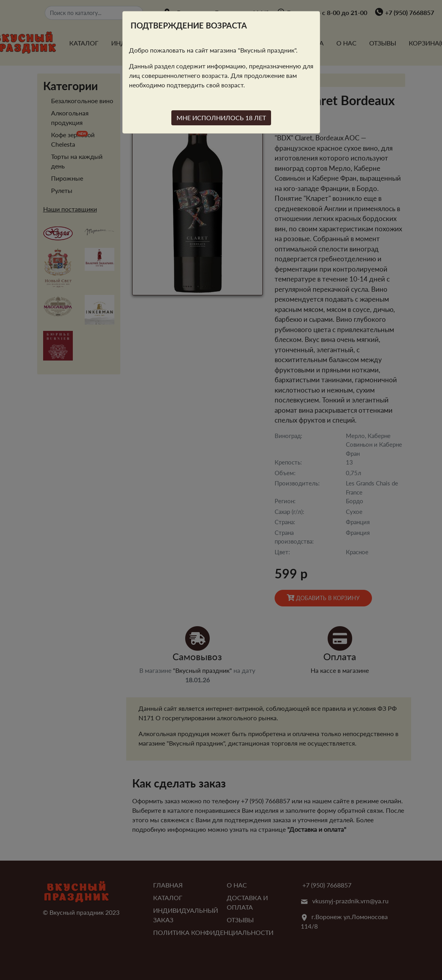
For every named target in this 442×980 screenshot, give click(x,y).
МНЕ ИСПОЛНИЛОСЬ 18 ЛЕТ (221, 118)
